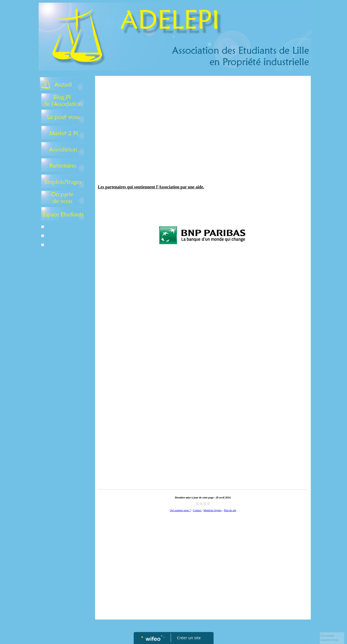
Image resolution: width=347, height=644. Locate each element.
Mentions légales (213, 510)
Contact (198, 510)
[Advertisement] (62, 358)
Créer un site (189, 638)
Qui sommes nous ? (180, 510)
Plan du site (230, 510)
